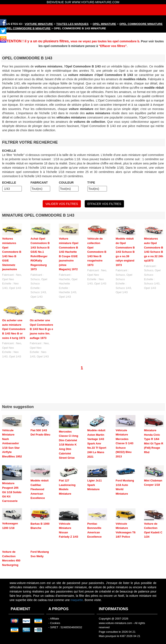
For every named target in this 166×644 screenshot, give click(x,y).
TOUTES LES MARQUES (72, 24)
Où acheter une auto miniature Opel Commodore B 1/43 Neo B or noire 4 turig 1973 (14, 329)
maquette (77, 592)
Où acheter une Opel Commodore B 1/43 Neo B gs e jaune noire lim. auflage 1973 (41, 329)
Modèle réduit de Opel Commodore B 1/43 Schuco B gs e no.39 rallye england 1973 (125, 252)
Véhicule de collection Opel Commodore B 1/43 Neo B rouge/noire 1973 (97, 252)
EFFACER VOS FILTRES (104, 204)
